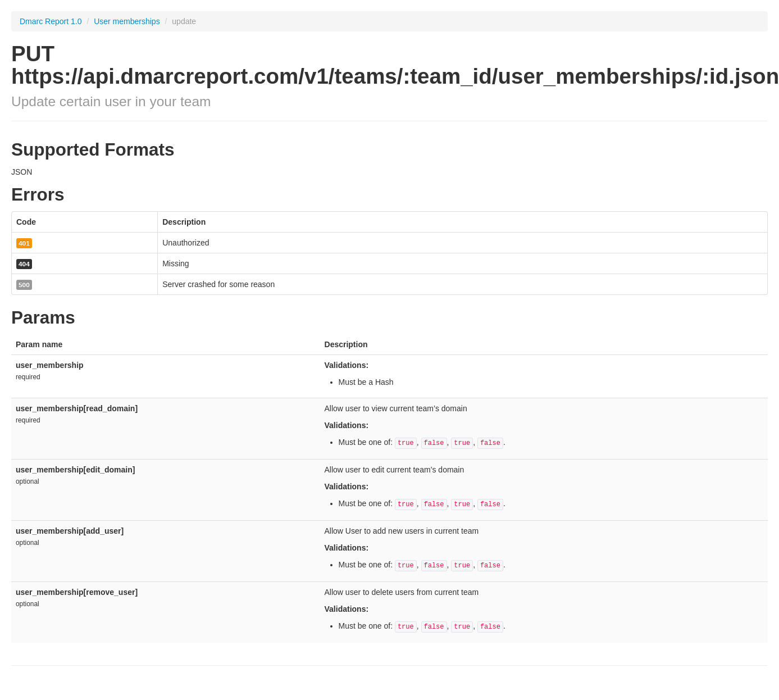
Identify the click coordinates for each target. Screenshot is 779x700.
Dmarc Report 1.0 (51, 21)
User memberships (128, 21)
